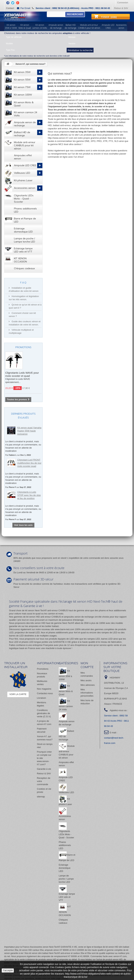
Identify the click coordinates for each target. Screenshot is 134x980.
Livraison (42, 698)
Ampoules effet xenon (23, 157)
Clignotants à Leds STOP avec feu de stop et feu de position (29, 495)
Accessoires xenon (20, 188)
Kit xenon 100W (18, 95)
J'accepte (8, 970)
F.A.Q (23, 283)
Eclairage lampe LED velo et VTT (18, 249)
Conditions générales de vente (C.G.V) (44, 713)
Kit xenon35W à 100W (11, 26)
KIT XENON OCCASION (16, 259)
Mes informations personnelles (87, 693)
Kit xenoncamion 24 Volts (40, 26)
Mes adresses (88, 685)
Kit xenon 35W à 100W (66, 675)
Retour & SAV (121, 8)
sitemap (41, 797)
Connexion (123, 3)
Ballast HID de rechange (17, 133)
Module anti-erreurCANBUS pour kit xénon (89, 26)
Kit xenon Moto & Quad (19, 103)
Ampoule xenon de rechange (20, 123)
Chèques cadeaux (24, 268)
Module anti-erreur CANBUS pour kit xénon (20, 144)
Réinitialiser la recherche (80, 50)
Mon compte (87, 665)
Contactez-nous (45, 693)
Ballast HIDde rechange (71, 26)
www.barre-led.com (64, 629)
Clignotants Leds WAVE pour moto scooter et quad (22, 374)
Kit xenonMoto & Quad (25, 26)
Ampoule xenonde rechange (56, 26)
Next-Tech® (68, 623)
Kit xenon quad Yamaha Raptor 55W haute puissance (29, 431)
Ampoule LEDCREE (108, 26)
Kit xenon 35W (18, 72)
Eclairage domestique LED (23, 230)
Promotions (23, 347)
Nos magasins (44, 689)
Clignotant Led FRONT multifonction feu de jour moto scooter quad (29, 463)
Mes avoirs (86, 680)
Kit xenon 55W (18, 80)
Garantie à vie (44, 769)
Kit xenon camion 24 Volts (21, 113)
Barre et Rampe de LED (20, 219)
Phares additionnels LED (25, 210)
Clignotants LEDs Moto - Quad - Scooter (19, 198)
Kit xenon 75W (18, 87)
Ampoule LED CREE (20, 166)
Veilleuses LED (17, 173)
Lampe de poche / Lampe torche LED (25, 240)
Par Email (24, 8)
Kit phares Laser (18, 181)
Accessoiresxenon (121, 26)
